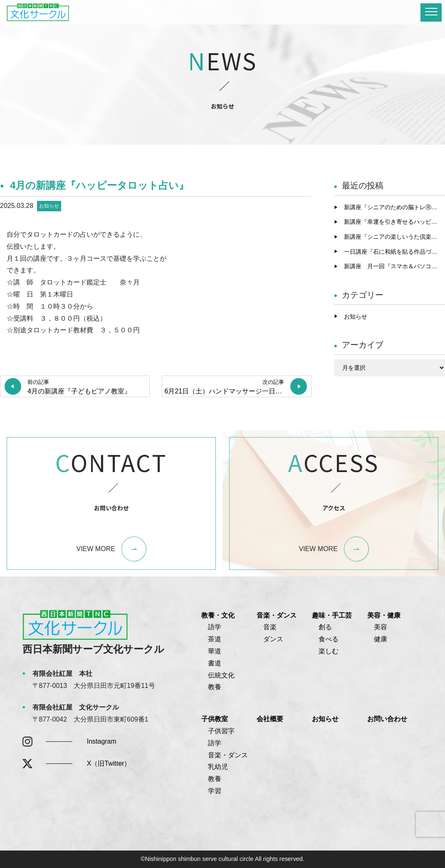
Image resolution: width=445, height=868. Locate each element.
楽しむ (329, 651)
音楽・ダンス (277, 615)
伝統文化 (221, 675)
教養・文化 (218, 615)
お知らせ (49, 206)
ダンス (273, 639)
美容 (381, 627)
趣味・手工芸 (332, 615)
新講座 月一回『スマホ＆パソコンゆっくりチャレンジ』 (395, 266)
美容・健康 (384, 615)
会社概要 (270, 719)
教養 (215, 687)
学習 (215, 791)
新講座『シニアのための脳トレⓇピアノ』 (395, 207)
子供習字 (221, 731)
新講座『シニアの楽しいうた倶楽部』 (393, 237)
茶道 (215, 639)
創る (325, 627)
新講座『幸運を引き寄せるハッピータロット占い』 (395, 222)
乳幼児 (218, 767)
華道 (215, 651)
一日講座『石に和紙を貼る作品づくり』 (395, 252)
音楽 (270, 627)
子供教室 (215, 719)
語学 (215, 627)
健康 (381, 639)
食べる (329, 639)
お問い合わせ (387, 719)
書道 (215, 663)
